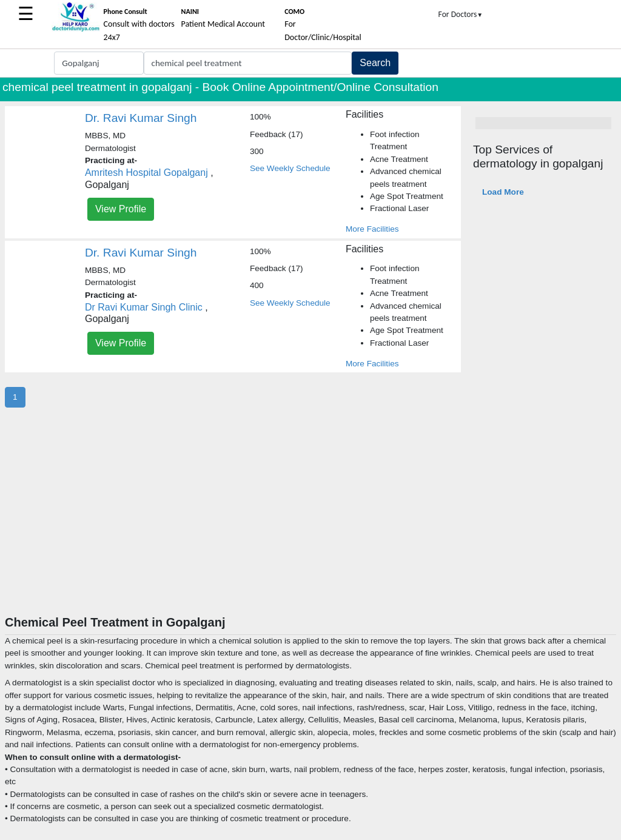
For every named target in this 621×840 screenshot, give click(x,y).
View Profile (121, 209)
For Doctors (461, 14)
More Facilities (372, 229)
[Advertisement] (310, 524)
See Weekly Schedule (290, 168)
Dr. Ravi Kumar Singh (141, 118)
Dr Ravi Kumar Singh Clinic (144, 307)
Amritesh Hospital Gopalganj (146, 173)
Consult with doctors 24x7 (139, 25)
